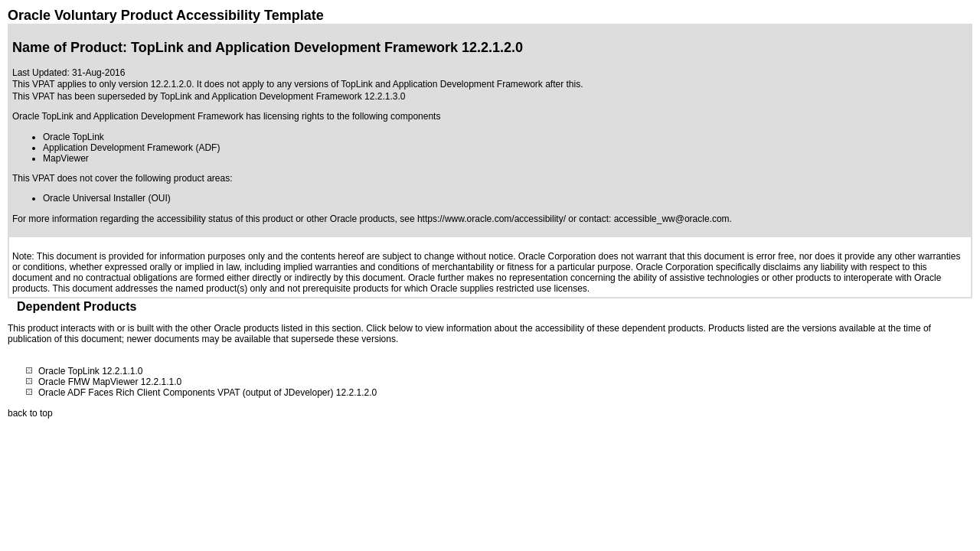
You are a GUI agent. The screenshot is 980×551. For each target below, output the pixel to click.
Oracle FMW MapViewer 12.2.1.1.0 (110, 382)
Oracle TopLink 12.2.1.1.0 (91, 371)
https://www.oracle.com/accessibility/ (492, 219)
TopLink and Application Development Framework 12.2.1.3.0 (283, 96)
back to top (30, 413)
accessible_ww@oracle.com (672, 219)
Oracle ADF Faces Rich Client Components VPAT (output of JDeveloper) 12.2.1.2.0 (207, 393)
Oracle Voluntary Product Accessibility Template (166, 15)
